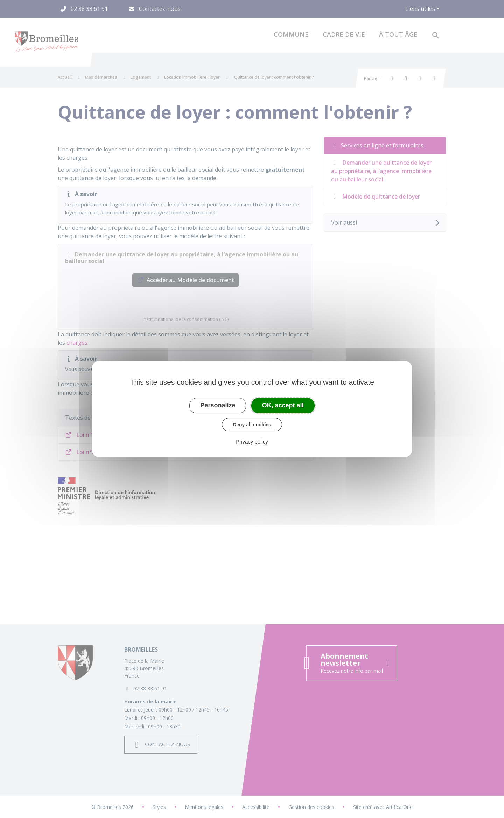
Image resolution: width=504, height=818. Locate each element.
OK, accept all (283, 405)
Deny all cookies (252, 425)
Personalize (218, 405)
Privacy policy (252, 442)
